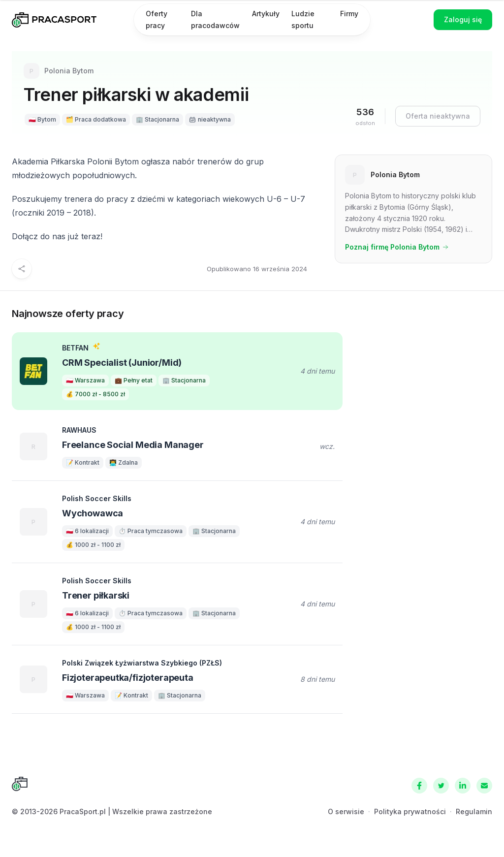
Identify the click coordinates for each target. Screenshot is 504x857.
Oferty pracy (157, 19)
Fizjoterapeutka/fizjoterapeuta (128, 678)
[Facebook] (419, 786)
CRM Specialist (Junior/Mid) (122, 363)
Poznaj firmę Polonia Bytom (397, 247)
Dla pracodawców (215, 19)
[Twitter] (441, 786)
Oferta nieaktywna (438, 116)
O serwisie (346, 811)
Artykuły (266, 14)
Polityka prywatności (410, 811)
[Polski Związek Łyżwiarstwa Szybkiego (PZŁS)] (33, 679)
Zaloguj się (463, 19)
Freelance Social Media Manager (133, 445)
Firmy (349, 14)
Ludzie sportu (303, 19)
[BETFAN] (33, 371)
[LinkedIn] (463, 786)
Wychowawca (93, 513)
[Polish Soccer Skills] (33, 522)
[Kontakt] (484, 786)
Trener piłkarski (96, 595)
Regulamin (474, 811)
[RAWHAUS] (33, 446)
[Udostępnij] (22, 269)
